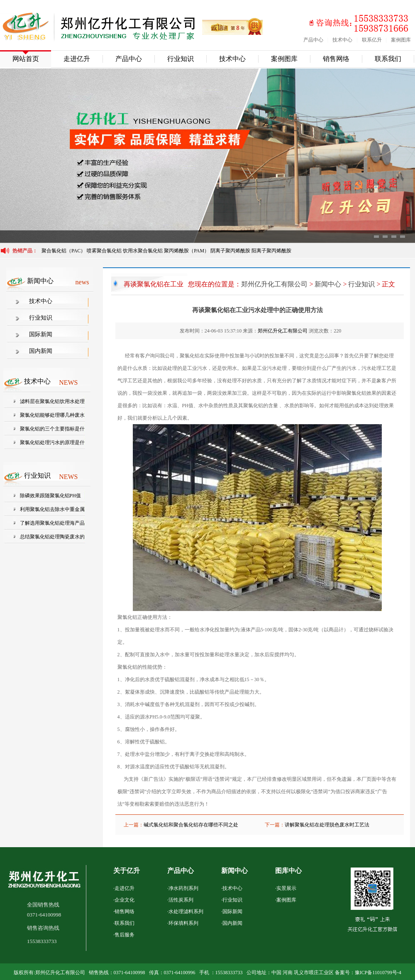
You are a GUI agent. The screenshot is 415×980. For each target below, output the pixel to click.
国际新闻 (41, 334)
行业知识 (181, 59)
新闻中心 (328, 284)
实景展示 (286, 888)
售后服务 (124, 935)
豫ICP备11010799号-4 (378, 973)
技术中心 (342, 40)
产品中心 (313, 40)
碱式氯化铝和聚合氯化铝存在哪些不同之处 (191, 825)
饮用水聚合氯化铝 (143, 251)
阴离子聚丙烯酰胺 (230, 251)
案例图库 (401, 40)
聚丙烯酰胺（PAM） (187, 251)
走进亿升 (77, 59)
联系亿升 (372, 40)
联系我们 (388, 59)
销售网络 (336, 59)
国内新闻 (41, 351)
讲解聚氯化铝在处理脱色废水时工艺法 (327, 825)
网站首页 (26, 59)
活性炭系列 (181, 900)
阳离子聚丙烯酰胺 (271, 251)
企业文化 (124, 900)
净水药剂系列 (183, 888)
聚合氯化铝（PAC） (63, 251)
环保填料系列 (183, 923)
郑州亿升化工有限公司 (274, 284)
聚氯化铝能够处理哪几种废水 (52, 415)
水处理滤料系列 (186, 912)
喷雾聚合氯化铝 (105, 251)
